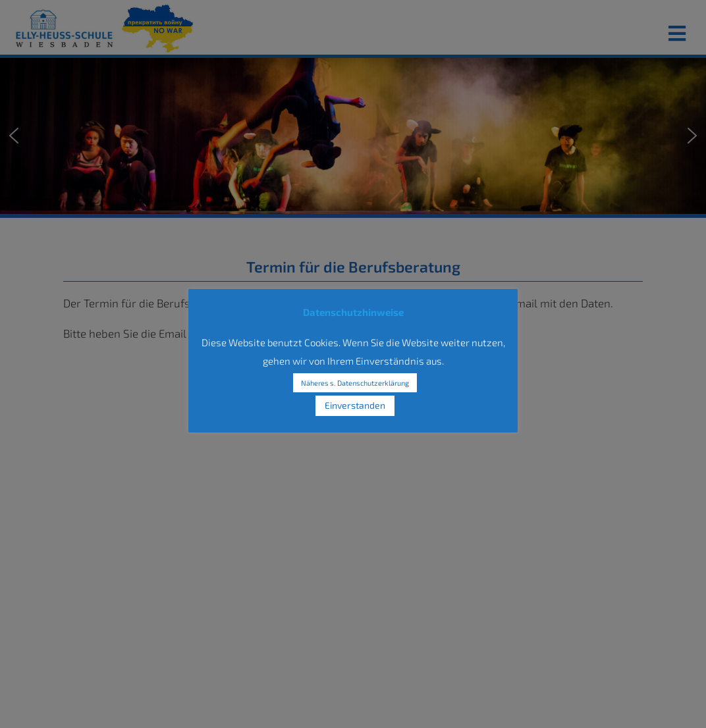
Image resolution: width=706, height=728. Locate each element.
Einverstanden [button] (355, 405)
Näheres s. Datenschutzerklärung (355, 383)
